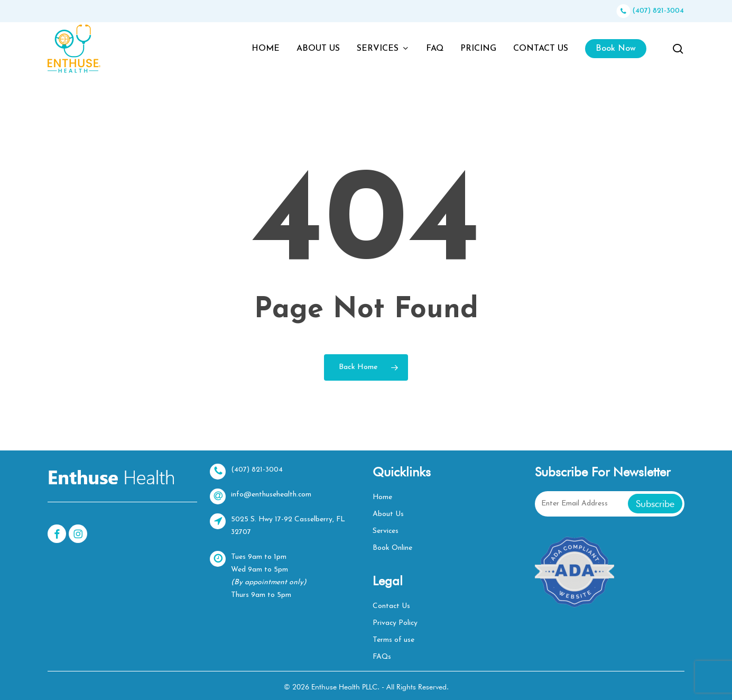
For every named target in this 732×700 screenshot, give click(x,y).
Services (386, 531)
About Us (388, 514)
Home (383, 497)
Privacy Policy (396, 623)
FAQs (382, 657)
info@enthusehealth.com (261, 496)
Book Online (392, 548)
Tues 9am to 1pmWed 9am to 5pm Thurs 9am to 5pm (258, 575)
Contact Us (392, 606)
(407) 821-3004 (650, 11)
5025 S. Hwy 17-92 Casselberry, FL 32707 (278, 525)
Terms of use (393, 640)
